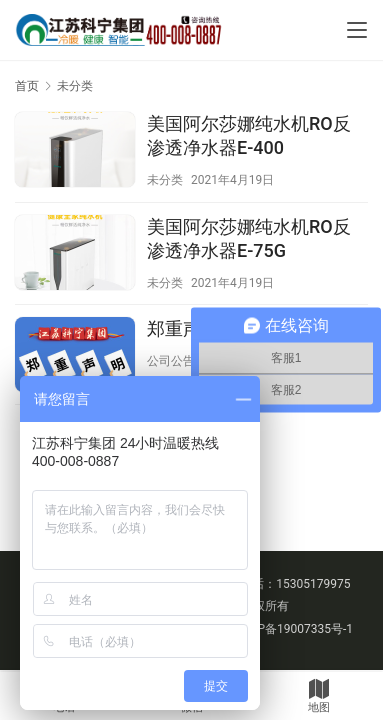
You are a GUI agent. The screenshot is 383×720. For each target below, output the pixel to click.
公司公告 (171, 361)
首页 (27, 86)
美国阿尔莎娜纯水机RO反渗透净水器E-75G (249, 238)
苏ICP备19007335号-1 (293, 629)
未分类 (165, 180)
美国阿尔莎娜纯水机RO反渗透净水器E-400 (249, 135)
